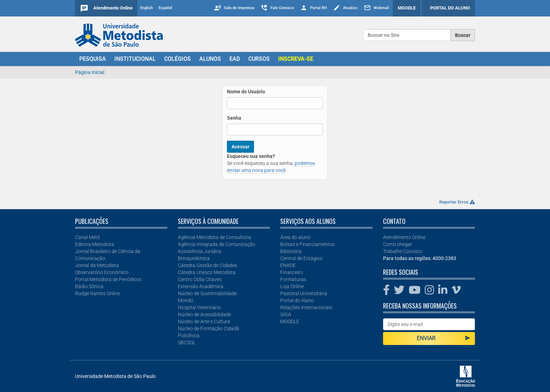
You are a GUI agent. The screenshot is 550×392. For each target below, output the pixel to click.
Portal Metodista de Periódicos (108, 279)
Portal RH (318, 8)
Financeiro (292, 272)
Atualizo (350, 8)
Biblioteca (291, 251)
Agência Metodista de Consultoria (214, 237)
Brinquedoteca (194, 258)
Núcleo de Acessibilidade (204, 314)
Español (165, 8)
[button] (296, 59)
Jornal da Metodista (97, 265)
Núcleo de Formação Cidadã (209, 328)
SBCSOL (187, 343)
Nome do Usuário (246, 92)
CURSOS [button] (259, 59)
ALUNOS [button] (210, 59)
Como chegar (398, 244)
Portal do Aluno (297, 300)
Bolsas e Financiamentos (307, 244)
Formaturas (293, 279)
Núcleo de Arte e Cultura (204, 321)
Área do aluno (295, 237)
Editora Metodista (95, 244)
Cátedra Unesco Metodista (207, 272)
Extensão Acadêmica (201, 286)
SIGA (286, 314)
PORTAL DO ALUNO (450, 8)
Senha (234, 118)
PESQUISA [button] (93, 59)
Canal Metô (88, 237)
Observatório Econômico (102, 272)
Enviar (444, 338)
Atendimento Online (113, 8)
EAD (235, 59)
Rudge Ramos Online (98, 293)
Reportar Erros (457, 202)
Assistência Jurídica (200, 251)
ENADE (288, 265)
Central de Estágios (301, 258)
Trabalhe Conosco (403, 251)
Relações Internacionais (306, 307)
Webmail (381, 8)
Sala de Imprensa (239, 8)
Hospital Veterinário (199, 307)
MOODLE (407, 8)
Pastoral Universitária (304, 293)
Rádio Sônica (89, 286)
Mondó (186, 300)
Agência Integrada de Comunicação (217, 244)
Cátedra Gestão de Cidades (207, 265)
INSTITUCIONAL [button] (135, 59)
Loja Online (292, 286)
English (147, 8)
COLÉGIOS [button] (177, 59)
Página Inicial (90, 72)
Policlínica (189, 335)
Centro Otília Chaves (200, 279)
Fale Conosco (282, 8)
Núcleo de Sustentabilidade (207, 293)
